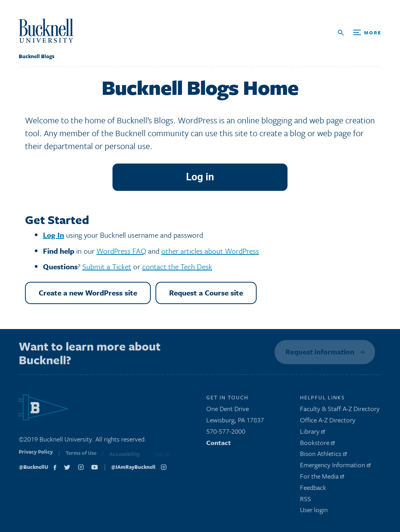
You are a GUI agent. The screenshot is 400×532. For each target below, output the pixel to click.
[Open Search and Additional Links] (360, 33)
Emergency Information (335, 467)
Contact (219, 444)
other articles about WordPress (210, 251)
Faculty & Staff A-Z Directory (340, 410)
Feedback (313, 489)
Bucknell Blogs (37, 56)
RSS (305, 500)
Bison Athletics (323, 455)
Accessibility (125, 456)
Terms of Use (81, 456)
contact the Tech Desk (177, 266)
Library (312, 433)
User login (314, 512)
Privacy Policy (36, 455)
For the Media (322, 478)
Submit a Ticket (107, 266)
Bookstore (317, 444)
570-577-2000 (226, 433)
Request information (319, 352)
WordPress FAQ (121, 251)
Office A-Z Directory (328, 422)
